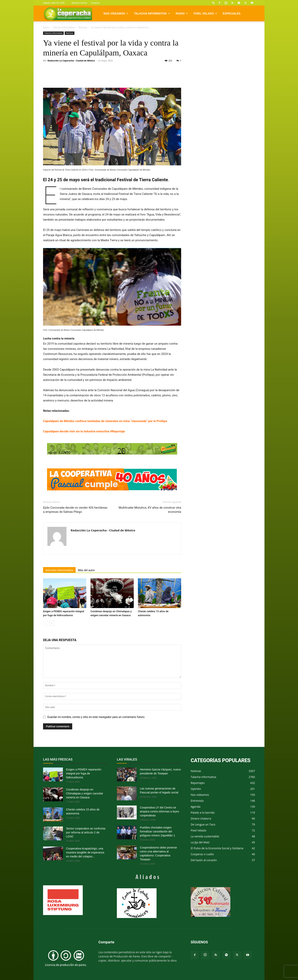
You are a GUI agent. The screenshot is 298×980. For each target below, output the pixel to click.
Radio (182, 13)
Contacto (95, 3)
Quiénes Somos (79, 3)
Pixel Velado (205, 13)
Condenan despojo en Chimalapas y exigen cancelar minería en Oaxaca (85, 793)
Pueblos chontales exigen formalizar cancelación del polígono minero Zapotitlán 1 (157, 831)
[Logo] (68, 14)
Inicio (46, 27)
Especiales (232, 13)
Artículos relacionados (59, 570)
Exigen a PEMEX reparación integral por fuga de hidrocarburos (84, 773)
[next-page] (52, 623)
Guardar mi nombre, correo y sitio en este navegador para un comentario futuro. (96, 717)
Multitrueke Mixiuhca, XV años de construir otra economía (150, 510)
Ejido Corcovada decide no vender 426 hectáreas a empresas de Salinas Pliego (75, 510)
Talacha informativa (152, 13)
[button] (213, 3)
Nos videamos (116, 13)
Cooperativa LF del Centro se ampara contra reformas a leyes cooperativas (160, 811)
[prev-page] (46, 623)
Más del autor (86, 570)
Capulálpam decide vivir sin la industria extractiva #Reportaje (84, 431)
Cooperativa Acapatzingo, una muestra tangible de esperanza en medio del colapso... (85, 852)
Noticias (83, 27)
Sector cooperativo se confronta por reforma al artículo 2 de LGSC (86, 832)
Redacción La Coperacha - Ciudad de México (71, 61)
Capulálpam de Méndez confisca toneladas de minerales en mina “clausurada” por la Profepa (105, 421)
